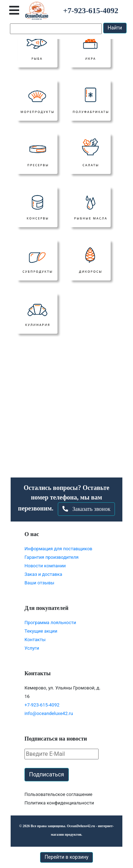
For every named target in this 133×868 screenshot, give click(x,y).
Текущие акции (41, 631)
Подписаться (47, 774)
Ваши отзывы (39, 583)
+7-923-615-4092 (42, 705)
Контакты (35, 640)
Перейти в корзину (67, 857)
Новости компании (45, 566)
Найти (115, 28)
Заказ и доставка (43, 574)
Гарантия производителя (51, 557)
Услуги (32, 648)
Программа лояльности (50, 623)
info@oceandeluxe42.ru (49, 713)
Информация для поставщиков (58, 549)
